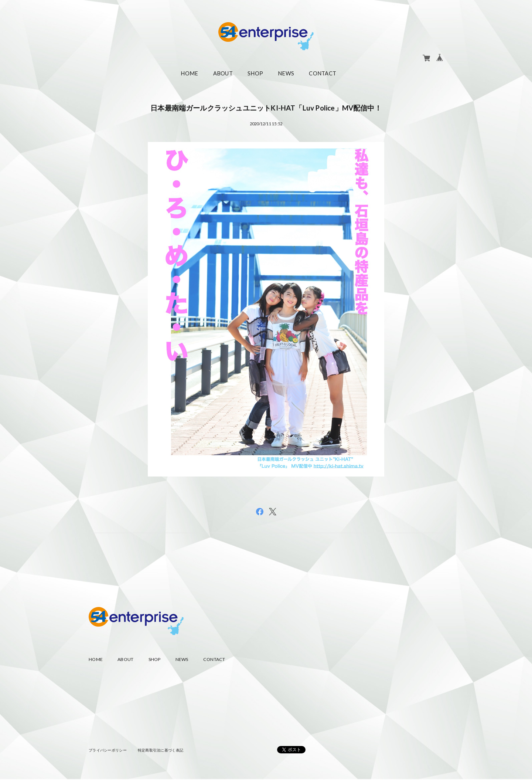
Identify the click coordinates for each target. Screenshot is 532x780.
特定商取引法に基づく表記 (161, 750)
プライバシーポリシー (108, 750)
